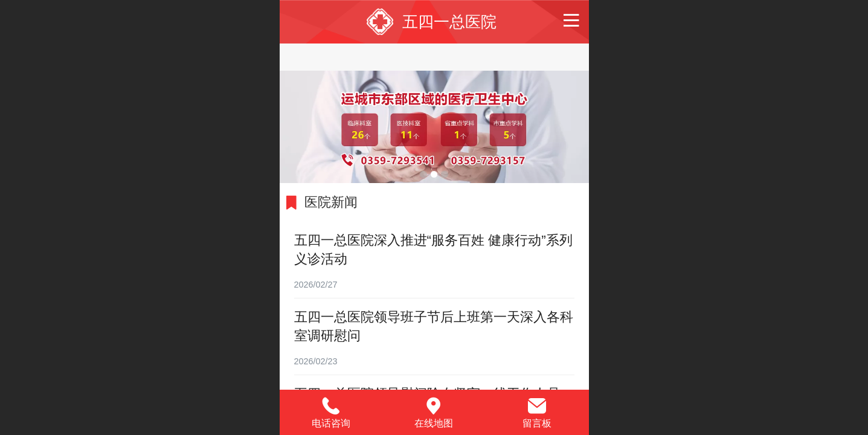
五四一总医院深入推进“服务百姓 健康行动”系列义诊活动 (433, 250)
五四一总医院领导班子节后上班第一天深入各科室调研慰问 (434, 326)
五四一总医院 (449, 22)
